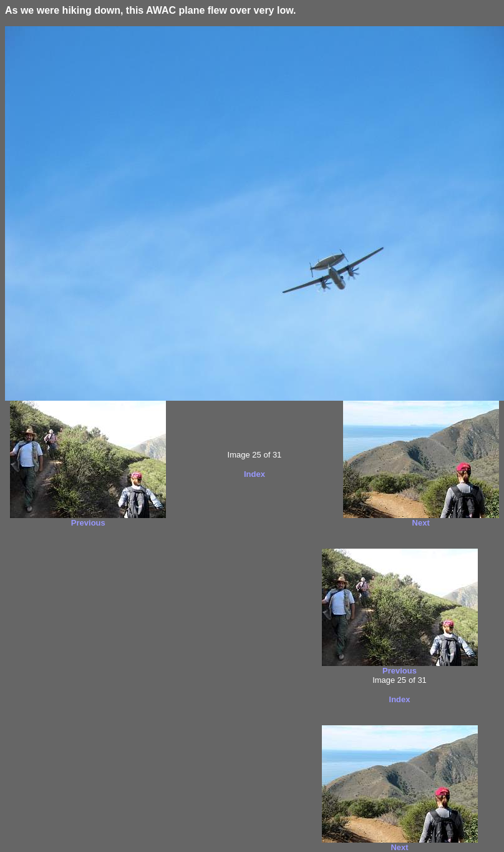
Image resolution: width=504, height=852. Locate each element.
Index (254, 474)
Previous (88, 523)
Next (421, 523)
